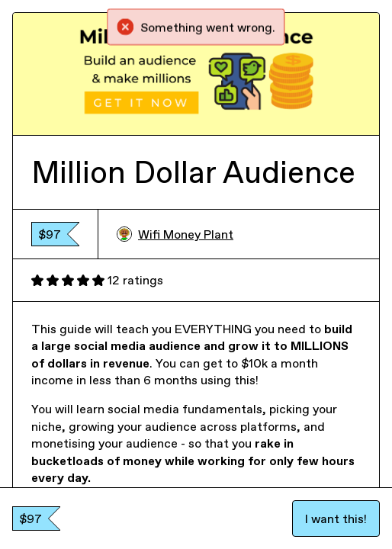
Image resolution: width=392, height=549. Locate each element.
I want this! (336, 518)
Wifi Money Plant (175, 234)
